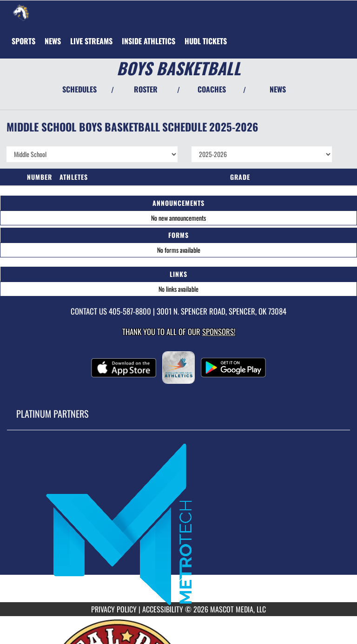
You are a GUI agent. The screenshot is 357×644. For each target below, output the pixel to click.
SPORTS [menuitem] (23, 41)
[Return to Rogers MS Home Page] (21, 12)
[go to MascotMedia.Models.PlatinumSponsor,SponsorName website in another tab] (178, 523)
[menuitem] (53, 41)
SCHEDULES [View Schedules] (79, 89)
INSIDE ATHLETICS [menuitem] (149, 41)
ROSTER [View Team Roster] (146, 89)
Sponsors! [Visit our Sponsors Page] (219, 332)
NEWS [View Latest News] (278, 89)
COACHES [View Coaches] (212, 89)
